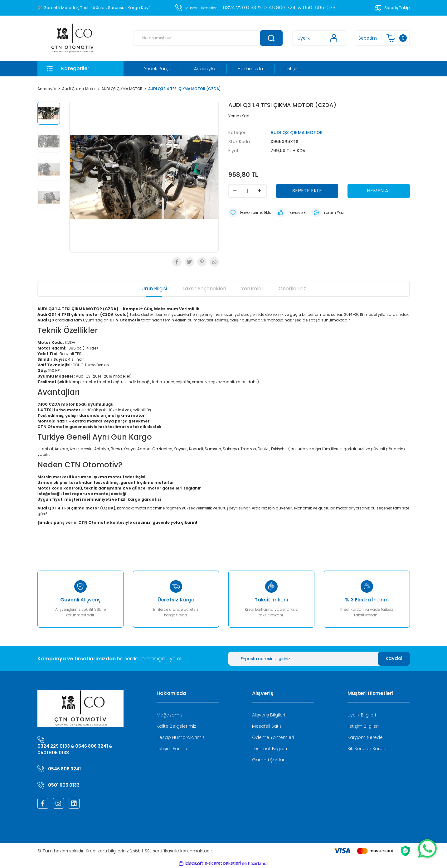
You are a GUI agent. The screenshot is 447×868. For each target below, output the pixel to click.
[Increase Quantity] (260, 191)
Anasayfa (205, 69)
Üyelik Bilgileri (362, 715)
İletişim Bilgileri (363, 726)
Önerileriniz (292, 289)
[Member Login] (319, 38)
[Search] (208, 38)
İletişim (293, 69)
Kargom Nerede (365, 737)
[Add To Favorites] (250, 213)
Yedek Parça (158, 69)
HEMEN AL (379, 191)
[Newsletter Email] (303, 659)
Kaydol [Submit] (394, 658)
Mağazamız (170, 715)
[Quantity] (248, 191)
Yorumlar (252, 289)
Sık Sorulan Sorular (368, 749)
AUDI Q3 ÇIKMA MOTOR (297, 133)
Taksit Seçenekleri (204, 289)
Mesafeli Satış (267, 726)
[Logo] (73, 38)
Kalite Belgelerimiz (176, 726)
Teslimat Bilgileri (270, 749)
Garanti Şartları (269, 760)
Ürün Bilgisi (154, 289)
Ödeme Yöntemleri (273, 737)
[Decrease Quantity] (235, 191)
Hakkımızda (250, 69)
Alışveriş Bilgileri (269, 715)
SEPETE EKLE (307, 191)
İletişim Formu (172, 749)
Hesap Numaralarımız (181, 737)
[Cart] (383, 38)
